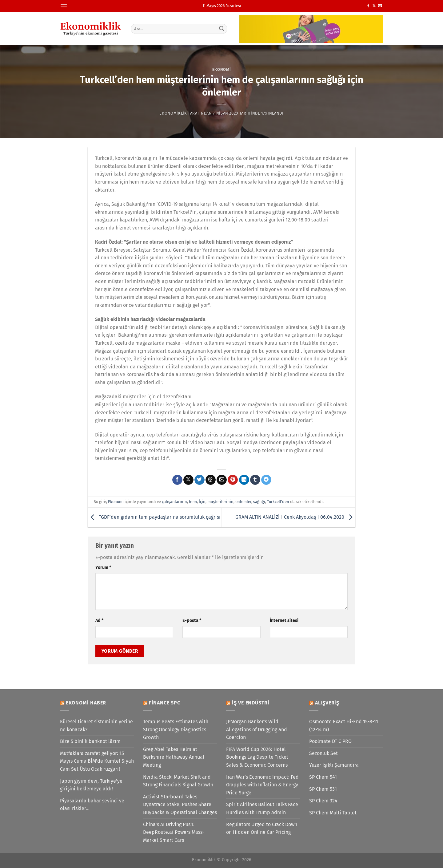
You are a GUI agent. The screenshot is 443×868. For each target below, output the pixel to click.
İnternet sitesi (284, 621)
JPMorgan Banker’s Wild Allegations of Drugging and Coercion (257, 729)
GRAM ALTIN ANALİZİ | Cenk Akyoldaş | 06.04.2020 (295, 517)
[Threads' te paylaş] (211, 480)
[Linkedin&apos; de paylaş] (244, 480)
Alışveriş (327, 703)
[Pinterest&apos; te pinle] (233, 480)
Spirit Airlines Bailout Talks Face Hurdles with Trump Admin (262, 808)
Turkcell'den (278, 502)
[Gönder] (222, 29)
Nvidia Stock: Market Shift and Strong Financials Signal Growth (178, 781)
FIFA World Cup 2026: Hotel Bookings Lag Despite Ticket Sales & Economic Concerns (257, 757)
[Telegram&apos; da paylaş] (266, 480)
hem (193, 502)
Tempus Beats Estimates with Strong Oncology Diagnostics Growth (176, 729)
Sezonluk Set (323, 753)
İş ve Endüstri (251, 703)
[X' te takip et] (374, 6)
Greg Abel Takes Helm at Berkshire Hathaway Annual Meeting (174, 757)
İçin (202, 502)
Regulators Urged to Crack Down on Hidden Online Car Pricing (262, 828)
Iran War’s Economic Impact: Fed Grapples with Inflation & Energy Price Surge (262, 785)
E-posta (192, 621)
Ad (99, 621)
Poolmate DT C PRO (330, 741)
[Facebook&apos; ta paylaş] (177, 480)
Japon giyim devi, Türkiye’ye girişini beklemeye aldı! (91, 785)
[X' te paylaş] (188, 480)
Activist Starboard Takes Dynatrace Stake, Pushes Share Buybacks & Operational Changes (180, 805)
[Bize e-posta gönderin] (380, 6)
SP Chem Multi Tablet (333, 813)
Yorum (103, 568)
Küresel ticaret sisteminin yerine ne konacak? (96, 726)
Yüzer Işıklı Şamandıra (334, 765)
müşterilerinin (220, 502)
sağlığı (259, 502)
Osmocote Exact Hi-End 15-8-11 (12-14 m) (344, 726)
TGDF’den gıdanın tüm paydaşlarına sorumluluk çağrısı (154, 517)
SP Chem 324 (323, 801)
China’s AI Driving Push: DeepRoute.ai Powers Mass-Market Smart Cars (174, 832)
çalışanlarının (174, 502)
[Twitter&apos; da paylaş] (200, 480)
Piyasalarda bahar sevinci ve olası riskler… (92, 805)
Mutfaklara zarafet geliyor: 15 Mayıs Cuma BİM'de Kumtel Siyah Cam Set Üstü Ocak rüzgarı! (97, 761)
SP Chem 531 (323, 789)
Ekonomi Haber (86, 703)
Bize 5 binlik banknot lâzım (90, 741)
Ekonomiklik (173, 113)
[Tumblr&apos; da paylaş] (255, 480)
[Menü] (64, 6)
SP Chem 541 (323, 777)
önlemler (243, 502)
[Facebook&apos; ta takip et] (368, 6)
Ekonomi (222, 69)
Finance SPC (165, 703)
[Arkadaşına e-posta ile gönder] (222, 480)
